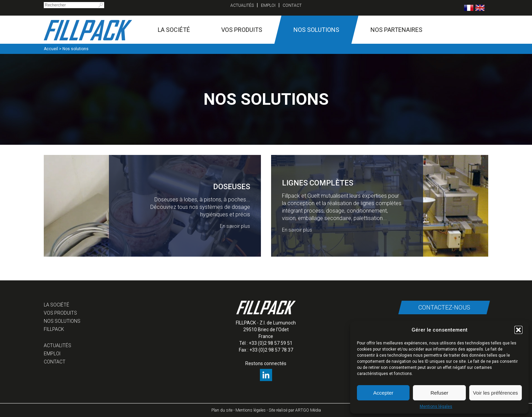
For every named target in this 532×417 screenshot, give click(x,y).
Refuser (440, 393)
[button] (518, 330)
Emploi (268, 5)
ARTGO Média (308, 410)
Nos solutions (316, 30)
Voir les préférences (496, 393)
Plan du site (222, 410)
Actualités (242, 5)
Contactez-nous (444, 307)
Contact (292, 5)
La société (174, 30)
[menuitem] (469, 8)
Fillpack (54, 329)
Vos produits (242, 30)
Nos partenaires (396, 30)
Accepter (383, 393)
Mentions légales (436, 406)
